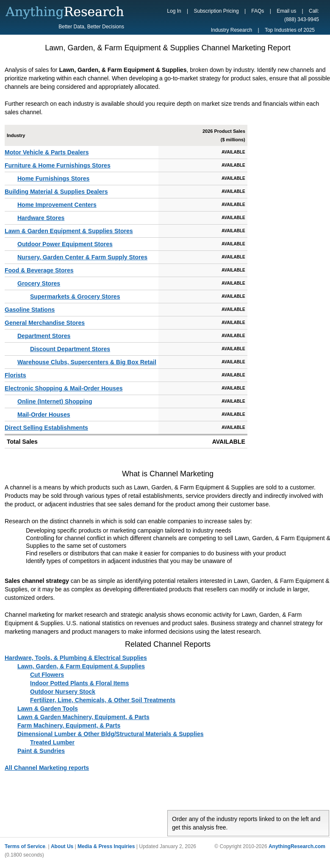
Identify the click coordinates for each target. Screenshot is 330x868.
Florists (15, 375)
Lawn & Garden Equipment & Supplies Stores (69, 231)
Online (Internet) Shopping (55, 401)
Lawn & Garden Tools (48, 709)
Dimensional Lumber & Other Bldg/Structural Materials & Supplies (111, 734)
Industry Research (232, 30)
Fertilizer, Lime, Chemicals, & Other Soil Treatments (103, 700)
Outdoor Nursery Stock (63, 692)
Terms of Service (25, 846)
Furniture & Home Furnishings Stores (58, 165)
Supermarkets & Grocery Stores (75, 297)
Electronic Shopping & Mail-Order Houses (64, 388)
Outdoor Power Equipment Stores (65, 244)
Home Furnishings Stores (53, 179)
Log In (174, 11)
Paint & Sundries (41, 751)
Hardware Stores (41, 218)
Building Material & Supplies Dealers (56, 192)
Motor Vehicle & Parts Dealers (47, 152)
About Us (62, 846)
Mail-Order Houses (44, 415)
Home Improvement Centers (57, 205)
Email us (286, 11)
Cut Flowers (47, 675)
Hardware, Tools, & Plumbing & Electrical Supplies (76, 658)
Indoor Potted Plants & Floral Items (79, 683)
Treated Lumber (52, 742)
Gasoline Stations (30, 310)
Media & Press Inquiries (106, 846)
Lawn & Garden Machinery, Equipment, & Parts (83, 717)
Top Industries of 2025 (290, 30)
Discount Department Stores (70, 349)
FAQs (258, 11)
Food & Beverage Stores (39, 270)
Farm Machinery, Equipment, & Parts (69, 725)
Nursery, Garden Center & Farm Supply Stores (82, 257)
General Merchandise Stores (45, 323)
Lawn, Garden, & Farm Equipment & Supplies (81, 666)
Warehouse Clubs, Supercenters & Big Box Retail (87, 362)
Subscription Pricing (216, 11)
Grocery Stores (39, 283)
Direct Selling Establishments (46, 428)
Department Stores (44, 336)
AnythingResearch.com (297, 846)
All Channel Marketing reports (47, 768)
